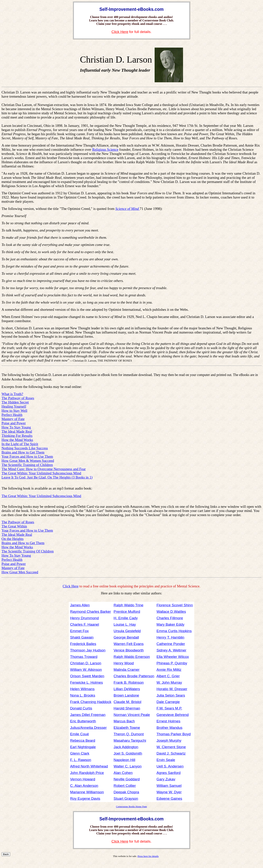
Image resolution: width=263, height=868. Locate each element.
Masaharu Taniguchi (130, 740)
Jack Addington (126, 747)
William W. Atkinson (86, 670)
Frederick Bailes (83, 644)
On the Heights (13, 539)
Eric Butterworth (83, 721)
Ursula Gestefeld (127, 631)
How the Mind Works (17, 440)
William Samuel (169, 786)
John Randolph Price (87, 773)
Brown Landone (126, 695)
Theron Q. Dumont (129, 734)
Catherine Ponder (171, 644)
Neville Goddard (127, 779)
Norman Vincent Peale (132, 715)
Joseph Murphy (169, 740)
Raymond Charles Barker (90, 612)
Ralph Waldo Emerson (132, 657)
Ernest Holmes (168, 721)
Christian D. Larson (86, 663)
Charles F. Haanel (85, 624)
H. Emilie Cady (126, 618)
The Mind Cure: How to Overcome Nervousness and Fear (44, 469)
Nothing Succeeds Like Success (25, 448)
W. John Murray (169, 682)
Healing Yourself (14, 406)
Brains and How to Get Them (23, 452)
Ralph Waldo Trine (129, 605)
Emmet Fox (79, 631)
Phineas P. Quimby (172, 663)
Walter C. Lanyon (128, 766)
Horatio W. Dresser (172, 689)
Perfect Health (12, 415)
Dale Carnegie (168, 702)
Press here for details (148, 856)
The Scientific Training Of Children (28, 551)
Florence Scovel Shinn (175, 605)
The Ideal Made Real (17, 431)
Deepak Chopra (126, 792)
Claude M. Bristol (128, 702)
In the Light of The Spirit (20, 444)
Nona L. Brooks (83, 695)
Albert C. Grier (168, 676)
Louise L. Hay (125, 624)
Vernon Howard (83, 779)
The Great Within (14, 526)
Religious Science (105, 150)
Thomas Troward (84, 657)
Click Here (120, 32)
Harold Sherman (127, 708)
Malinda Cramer (127, 670)
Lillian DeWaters (127, 689)
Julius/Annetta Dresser (88, 728)
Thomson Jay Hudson (88, 650)
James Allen (80, 605)
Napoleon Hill (124, 760)
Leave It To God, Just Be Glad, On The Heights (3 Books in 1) (47, 477)
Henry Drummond (84, 618)
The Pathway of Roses (18, 398)
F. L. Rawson (81, 760)
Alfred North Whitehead (89, 766)
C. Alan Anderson (84, 786)
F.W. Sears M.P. (169, 708)
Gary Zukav (166, 779)
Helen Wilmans (82, 689)
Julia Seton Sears (171, 695)
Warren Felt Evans (129, 644)
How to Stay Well (14, 411)
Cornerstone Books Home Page (131, 806)
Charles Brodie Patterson (134, 676)
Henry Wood (124, 663)
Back (6, 854)
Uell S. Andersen (170, 766)
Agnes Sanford (169, 773)
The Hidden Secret (15, 402)
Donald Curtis (81, 708)
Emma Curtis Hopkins (174, 631)
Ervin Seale (166, 760)
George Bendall (126, 637)
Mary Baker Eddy (170, 624)
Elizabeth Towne (127, 728)
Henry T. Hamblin (170, 637)
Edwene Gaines (169, 799)
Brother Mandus (169, 728)
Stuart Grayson (126, 799)
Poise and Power (14, 423)
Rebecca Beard (83, 740)
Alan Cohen (123, 773)
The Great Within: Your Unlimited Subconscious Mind (41, 473)
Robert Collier (125, 786)
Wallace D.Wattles (171, 612)
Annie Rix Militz (169, 670)
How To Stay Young (16, 427)
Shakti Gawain (82, 637)
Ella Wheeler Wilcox (173, 657)
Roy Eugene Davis (85, 799)
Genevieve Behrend (173, 715)
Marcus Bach (124, 721)
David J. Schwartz (171, 753)
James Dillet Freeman (88, 715)
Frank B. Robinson (129, 682)
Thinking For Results (17, 436)
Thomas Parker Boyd (174, 734)
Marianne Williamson (87, 792)
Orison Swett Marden (87, 676)
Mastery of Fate (13, 419)
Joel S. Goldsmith (128, 753)
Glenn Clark (80, 753)
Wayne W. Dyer (169, 792)
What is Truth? (12, 394)
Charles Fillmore (170, 618)
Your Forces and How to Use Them (27, 456)
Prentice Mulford (127, 612)
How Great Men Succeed (20, 572)
